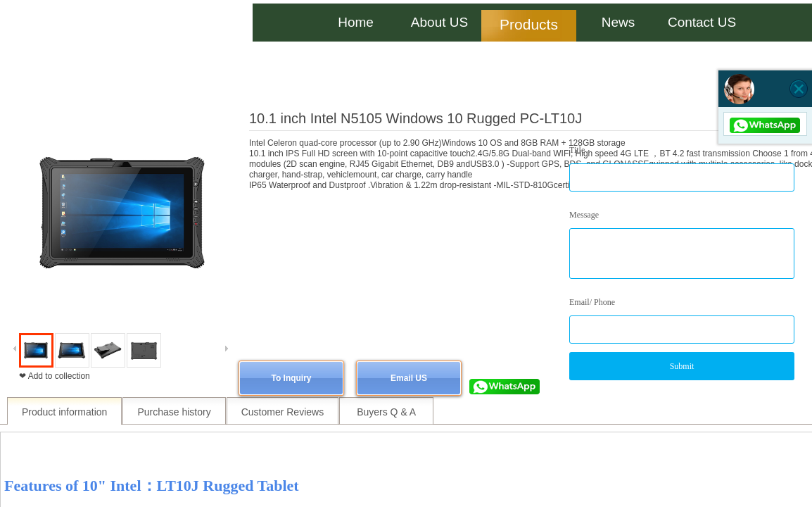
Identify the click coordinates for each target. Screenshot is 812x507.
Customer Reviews (283, 412)
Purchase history (174, 412)
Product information (64, 412)
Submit (682, 366)
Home (356, 22)
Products (529, 24)
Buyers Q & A (386, 412)
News (618, 22)
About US (439, 22)
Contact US (702, 22)
